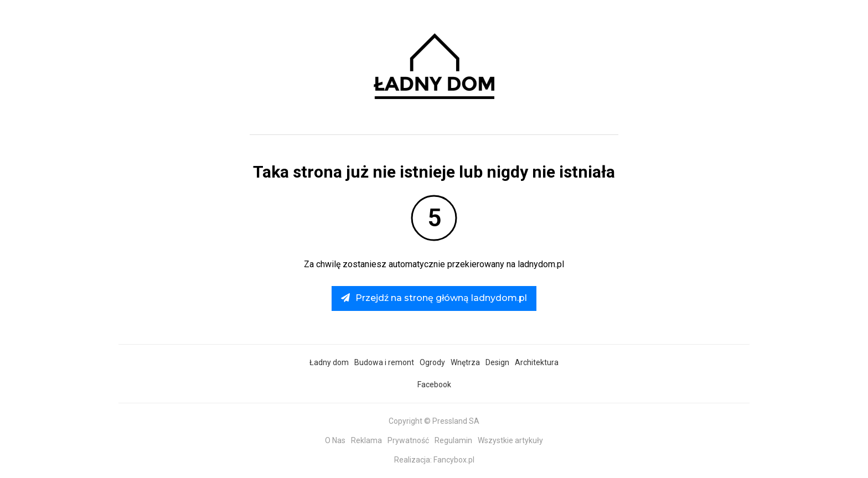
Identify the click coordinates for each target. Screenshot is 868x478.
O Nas (335, 440)
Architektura (537, 362)
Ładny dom (329, 362)
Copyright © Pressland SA (434, 421)
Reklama (366, 440)
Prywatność (408, 440)
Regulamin (453, 440)
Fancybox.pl (454, 460)
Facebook (434, 385)
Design (497, 362)
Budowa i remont (384, 362)
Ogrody (432, 362)
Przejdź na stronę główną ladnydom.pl (434, 298)
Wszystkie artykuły (510, 440)
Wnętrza (465, 362)
